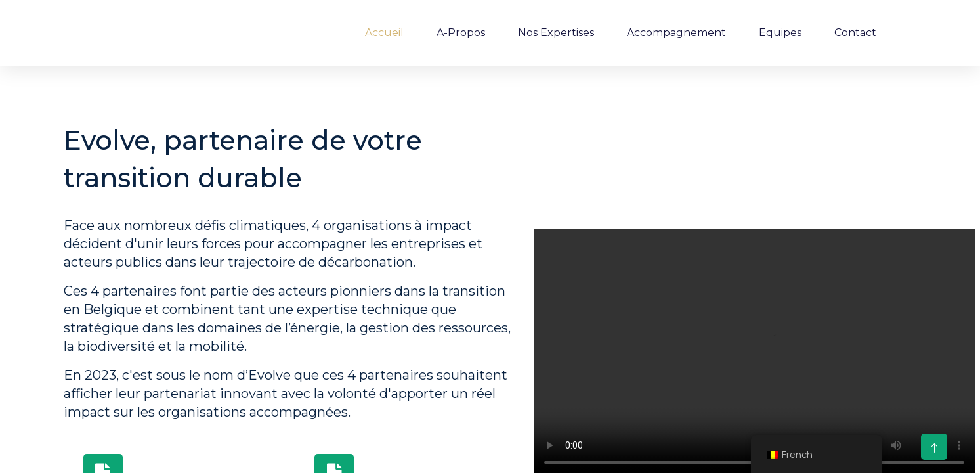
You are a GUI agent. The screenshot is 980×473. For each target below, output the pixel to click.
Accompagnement (676, 33)
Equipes (780, 33)
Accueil (384, 33)
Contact (855, 33)
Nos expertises (556, 33)
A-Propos (461, 33)
